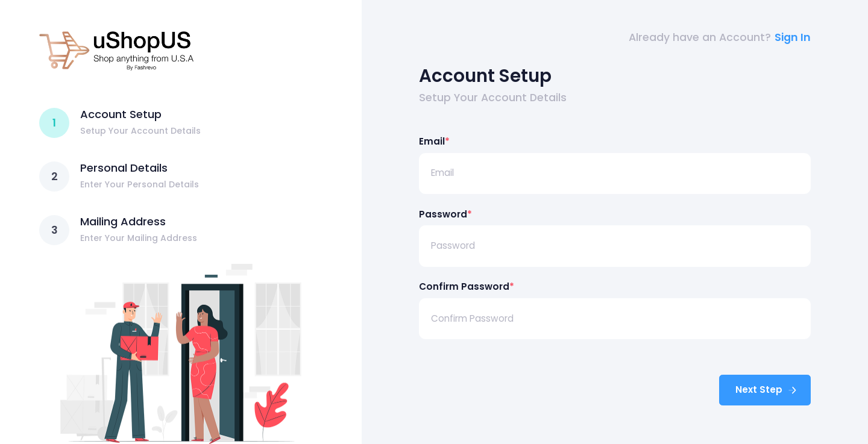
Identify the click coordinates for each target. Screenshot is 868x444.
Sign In (793, 37)
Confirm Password (467, 286)
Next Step (767, 389)
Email (434, 141)
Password (445, 214)
